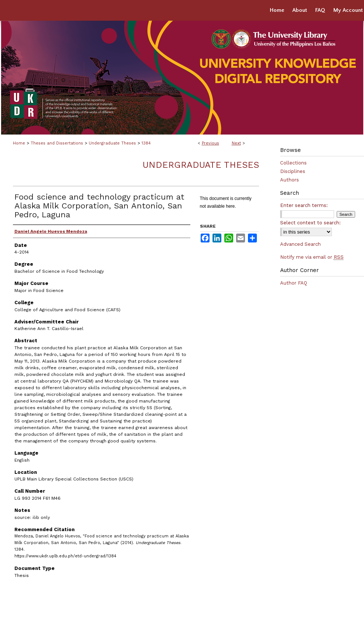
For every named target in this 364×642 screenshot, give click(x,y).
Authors (290, 180)
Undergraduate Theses (112, 143)
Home (19, 143)
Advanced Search (300, 244)
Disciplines (293, 171)
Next (236, 143)
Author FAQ (294, 283)
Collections (293, 163)
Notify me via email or (312, 257)
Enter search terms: (304, 205)
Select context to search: (310, 223)
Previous (210, 143)
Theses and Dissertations (57, 143)
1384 (146, 143)
